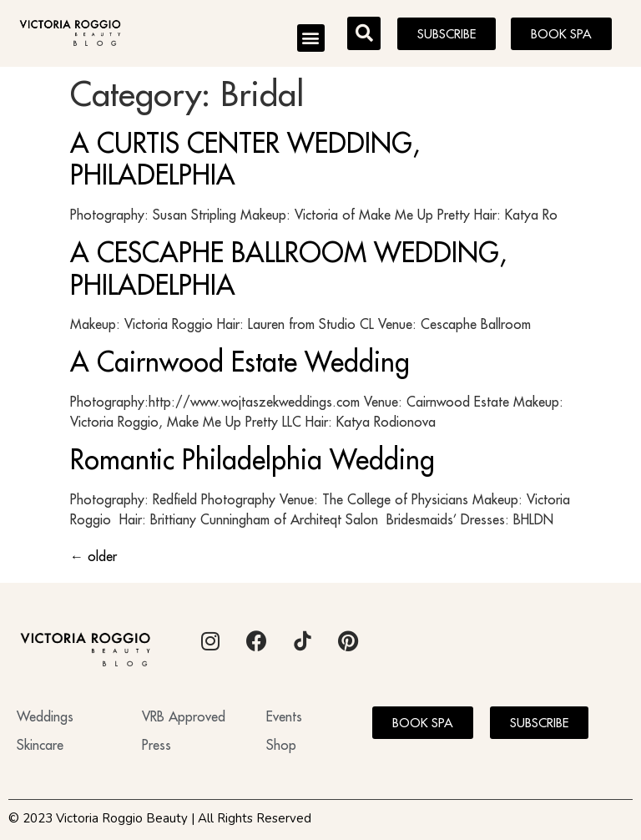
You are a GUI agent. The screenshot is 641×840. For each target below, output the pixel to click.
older (93, 556)
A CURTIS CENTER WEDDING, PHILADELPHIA (245, 159)
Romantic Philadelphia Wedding (252, 459)
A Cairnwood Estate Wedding (240, 362)
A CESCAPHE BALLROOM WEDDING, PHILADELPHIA (288, 268)
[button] (311, 38)
